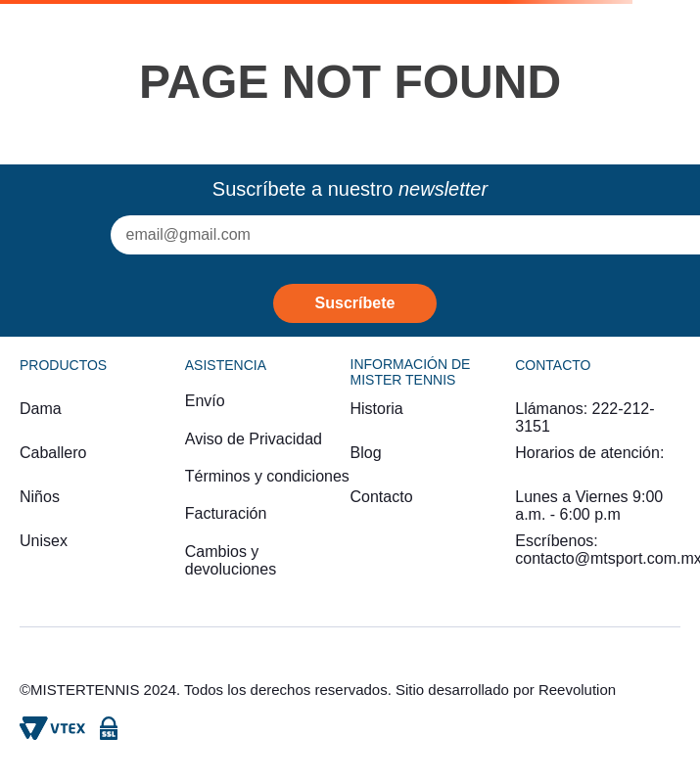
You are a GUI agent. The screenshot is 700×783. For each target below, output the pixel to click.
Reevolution (577, 690)
